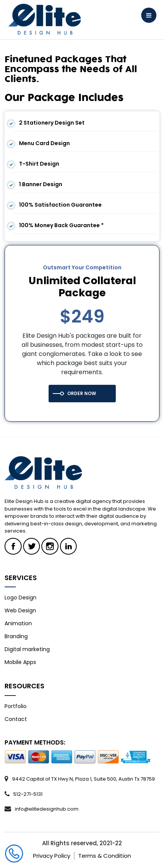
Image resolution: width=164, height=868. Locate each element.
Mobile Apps (20, 662)
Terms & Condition (105, 856)
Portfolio (16, 706)
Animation (18, 623)
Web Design (20, 610)
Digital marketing (27, 649)
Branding (16, 636)
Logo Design (20, 598)
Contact (16, 719)
